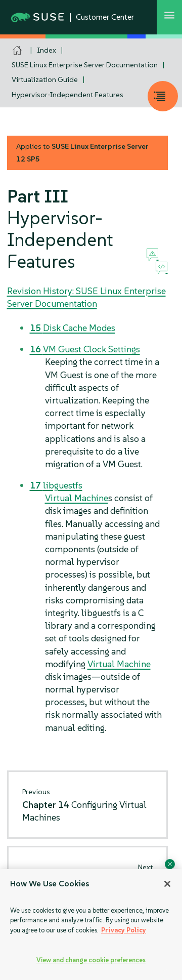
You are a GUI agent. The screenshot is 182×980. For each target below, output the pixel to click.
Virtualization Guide (45, 79)
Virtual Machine (77, 498)
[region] (91, 925)
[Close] (167, 884)
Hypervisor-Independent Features (67, 95)
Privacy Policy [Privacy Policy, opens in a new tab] (124, 930)
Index (47, 50)
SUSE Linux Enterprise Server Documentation (85, 65)
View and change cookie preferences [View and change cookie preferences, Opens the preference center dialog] (91, 960)
